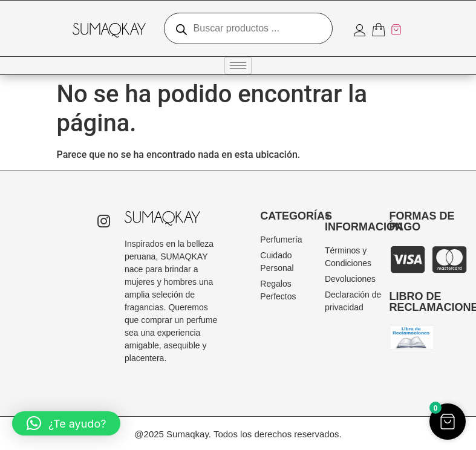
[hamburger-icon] (238, 66)
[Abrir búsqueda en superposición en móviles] (248, 28)
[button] (66, 423)
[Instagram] (103, 223)
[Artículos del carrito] (387, 30)
